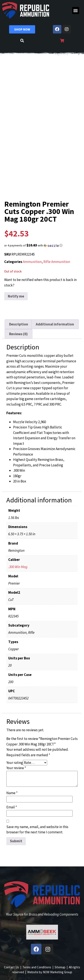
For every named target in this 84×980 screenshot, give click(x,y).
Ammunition (32, 262)
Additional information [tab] (55, 324)
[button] (76, 10)
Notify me (16, 296)
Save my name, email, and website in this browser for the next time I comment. (37, 830)
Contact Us (12, 967)
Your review (16, 768)
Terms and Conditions (37, 967)
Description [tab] (19, 324)
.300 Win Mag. (18, 567)
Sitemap (60, 967)
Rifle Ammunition (57, 262)
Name (12, 793)
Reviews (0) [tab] (18, 334)
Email (12, 807)
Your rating (15, 763)
